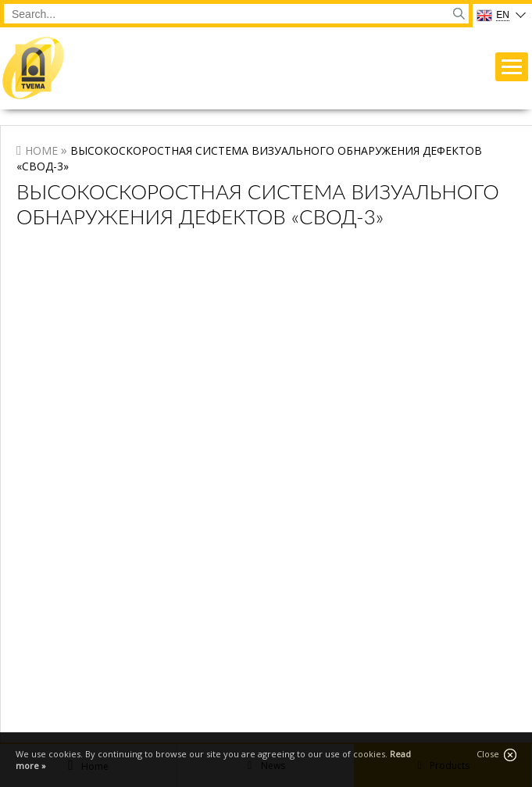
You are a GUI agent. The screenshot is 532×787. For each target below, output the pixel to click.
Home (41, 150)
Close (496, 755)
